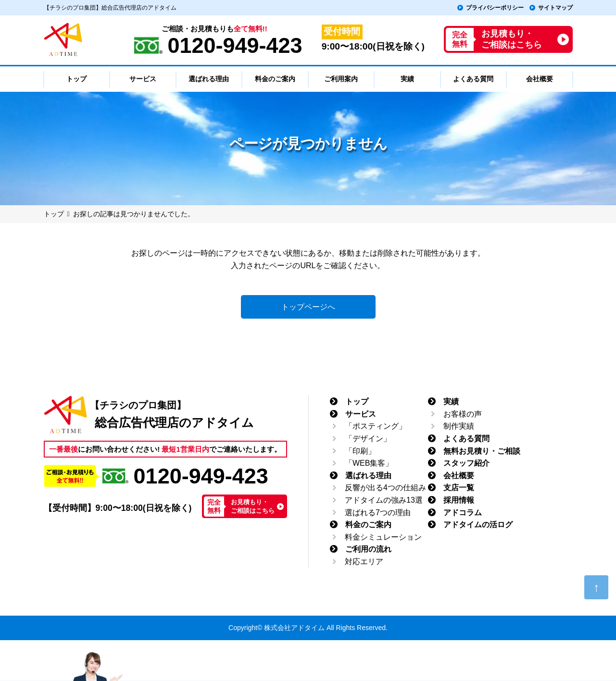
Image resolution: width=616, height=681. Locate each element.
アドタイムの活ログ (478, 525)
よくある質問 (466, 439)
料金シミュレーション (383, 537)
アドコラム (463, 513)
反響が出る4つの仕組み (385, 488)
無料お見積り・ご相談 (482, 451)
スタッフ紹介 (466, 463)
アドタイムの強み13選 (384, 500)
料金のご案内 (368, 525)
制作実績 (459, 426)
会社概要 (459, 476)
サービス (361, 414)
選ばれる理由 (368, 476)
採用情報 (459, 500)
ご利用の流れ (368, 549)
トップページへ (308, 307)
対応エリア (364, 562)
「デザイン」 (368, 439)
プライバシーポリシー (495, 8)
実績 (451, 402)
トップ (357, 402)
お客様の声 (463, 414)
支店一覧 (459, 488)
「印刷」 (360, 451)
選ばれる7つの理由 (378, 513)
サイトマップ (555, 8)
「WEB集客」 (369, 463)
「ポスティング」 (376, 426)
